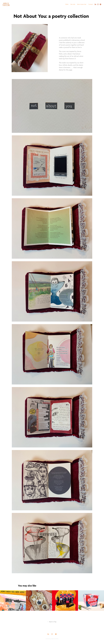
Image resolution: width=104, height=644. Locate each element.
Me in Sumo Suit (82, 4)
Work (67, 4)
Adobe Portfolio (55, 639)
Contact (91, 4)
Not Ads (73, 4)
